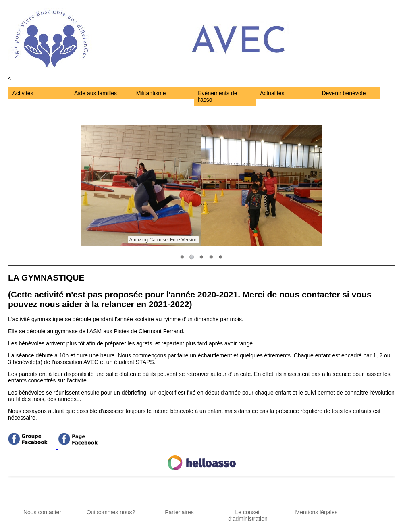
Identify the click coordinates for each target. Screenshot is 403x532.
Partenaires (179, 512)
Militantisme (151, 93)
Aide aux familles (96, 93)
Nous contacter (42, 512)
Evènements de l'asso (217, 96)
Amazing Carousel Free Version (163, 240)
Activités (23, 93)
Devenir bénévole (344, 93)
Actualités (272, 93)
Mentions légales (316, 512)
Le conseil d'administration (248, 515)
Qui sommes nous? (111, 512)
